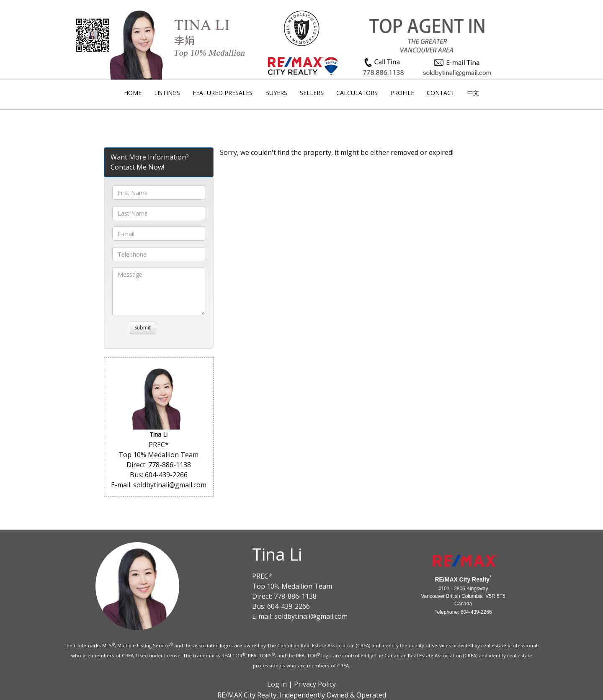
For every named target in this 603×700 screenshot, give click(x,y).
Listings (167, 93)
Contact (441, 93)
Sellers (312, 93)
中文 (473, 93)
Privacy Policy (315, 684)
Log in (277, 684)
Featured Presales (223, 93)
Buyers (276, 93)
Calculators (357, 93)
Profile (402, 93)
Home (133, 93)
